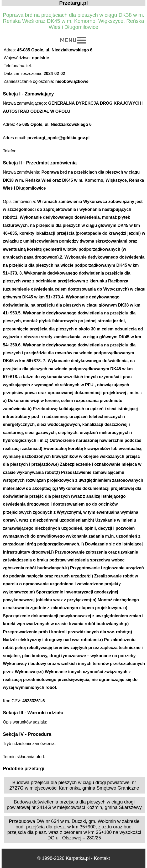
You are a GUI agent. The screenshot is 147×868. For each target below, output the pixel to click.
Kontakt (102, 858)
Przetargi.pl (74, 3)
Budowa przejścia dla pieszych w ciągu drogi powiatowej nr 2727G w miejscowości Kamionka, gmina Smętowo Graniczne (74, 785)
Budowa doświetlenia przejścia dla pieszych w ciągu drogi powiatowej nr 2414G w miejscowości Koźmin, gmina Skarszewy (74, 805)
